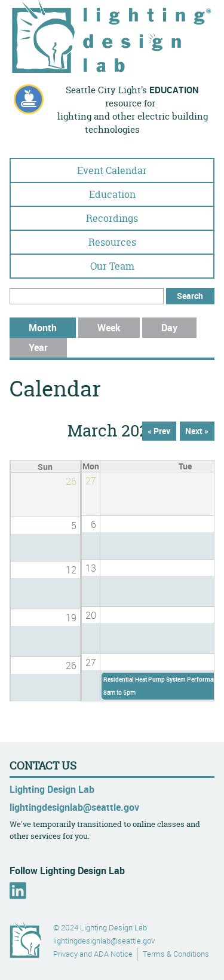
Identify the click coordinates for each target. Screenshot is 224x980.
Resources (112, 242)
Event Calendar (112, 170)
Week (109, 328)
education (174, 90)
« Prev (159, 431)
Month (52, 328)
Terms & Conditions (176, 954)
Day (169, 328)
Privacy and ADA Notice (93, 954)
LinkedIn (18, 891)
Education (112, 194)
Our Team (112, 266)
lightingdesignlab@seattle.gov (74, 807)
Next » (197, 431)
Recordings (112, 218)
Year (38, 347)
